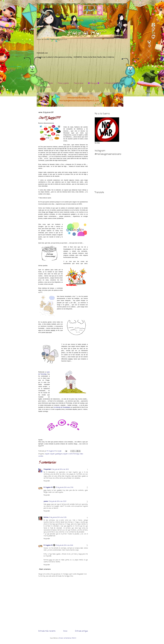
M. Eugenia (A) (52, 451)
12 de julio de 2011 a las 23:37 (57, 501)
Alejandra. (50, 83)
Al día (41, 83)
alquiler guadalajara (56, 454)
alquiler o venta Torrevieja (71, 454)
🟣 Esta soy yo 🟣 (94, 83)
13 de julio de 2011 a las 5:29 (58, 517)
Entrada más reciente (47, 631)
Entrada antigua (81, 631)
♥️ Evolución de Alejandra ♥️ (112, 83)
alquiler (47, 454)
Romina (46, 517)
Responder (47, 481)
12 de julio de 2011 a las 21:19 (64, 487)
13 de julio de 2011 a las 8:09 (64, 545)
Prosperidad (47, 469)
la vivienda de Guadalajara (62, 407)
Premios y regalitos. (63, 83)
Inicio (65, 631)
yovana (46, 501)
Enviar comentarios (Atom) (68, 638)
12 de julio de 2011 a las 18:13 (60, 469)
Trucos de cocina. (79, 83)
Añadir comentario (45, 569)
